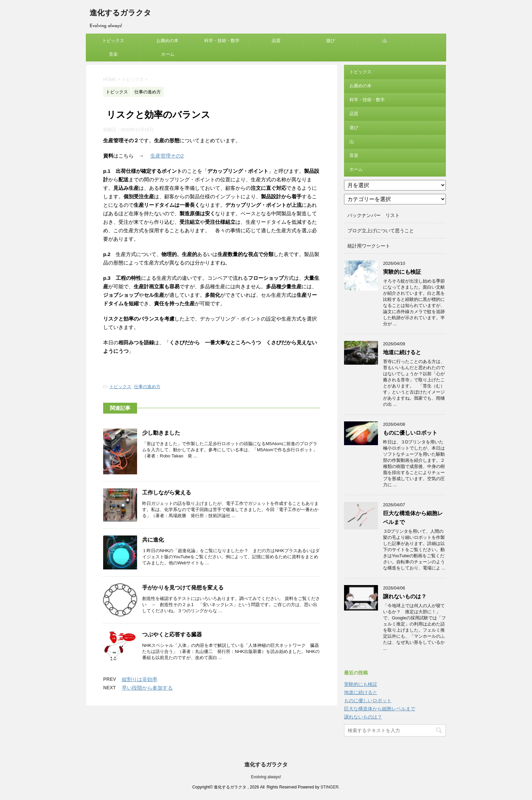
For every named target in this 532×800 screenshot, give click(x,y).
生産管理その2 (167, 156)
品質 (276, 41)
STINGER (329, 787)
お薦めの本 (167, 41)
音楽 (113, 54)
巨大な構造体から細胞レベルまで (380, 709)
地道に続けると (402, 352)
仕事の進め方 (147, 387)
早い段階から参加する (147, 688)
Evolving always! (266, 777)
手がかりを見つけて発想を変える (183, 588)
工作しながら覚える (167, 493)
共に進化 (153, 540)
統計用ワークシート (369, 246)
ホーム (168, 54)
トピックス (113, 41)
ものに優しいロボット (410, 433)
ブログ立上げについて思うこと (381, 231)
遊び (330, 41)
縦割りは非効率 (140, 679)
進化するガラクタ (120, 13)
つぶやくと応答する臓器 (172, 634)
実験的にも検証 (402, 272)
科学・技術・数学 (222, 41)
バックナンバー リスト (374, 215)
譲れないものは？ (405, 596)
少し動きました (161, 433)
